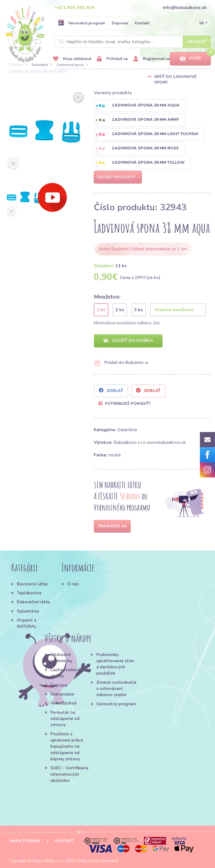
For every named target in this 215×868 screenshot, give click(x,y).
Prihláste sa (112, 526)
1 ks (101, 310)
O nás (73, 584)
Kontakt (142, 23)
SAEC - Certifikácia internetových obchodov (69, 774)
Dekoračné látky (33, 602)
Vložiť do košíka (128, 341)
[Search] (133, 42)
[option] (45, 131)
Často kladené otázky (65, 673)
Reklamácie (62, 694)
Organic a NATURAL (27, 623)
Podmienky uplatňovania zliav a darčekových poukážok (115, 664)
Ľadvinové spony (70, 65)
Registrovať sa (152, 59)
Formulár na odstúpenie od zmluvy (65, 719)
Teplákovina (29, 593)
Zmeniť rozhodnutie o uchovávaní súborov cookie (116, 689)
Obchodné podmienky (61, 658)
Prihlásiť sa (112, 59)
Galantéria (40, 65)
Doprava (120, 23)
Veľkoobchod (63, 703)
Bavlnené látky (32, 584)
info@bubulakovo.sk (185, 8)
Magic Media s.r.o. (48, 861)
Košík (190, 58)
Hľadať (197, 42)
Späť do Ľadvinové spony (175, 79)
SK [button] (202, 23)
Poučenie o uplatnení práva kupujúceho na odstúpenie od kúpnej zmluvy (67, 746)
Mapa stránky (25, 841)
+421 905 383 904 (74, 8)
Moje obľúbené (72, 59)
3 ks (139, 310)
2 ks (120, 310)
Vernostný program (81, 23)
